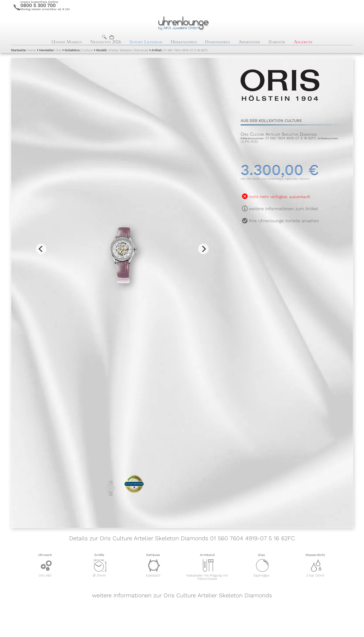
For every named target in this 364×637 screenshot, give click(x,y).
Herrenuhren (184, 42)
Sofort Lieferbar (146, 42)
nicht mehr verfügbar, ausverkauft (279, 197)
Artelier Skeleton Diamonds (122, 50)
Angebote (303, 42)
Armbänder (249, 42)
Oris (50, 50)
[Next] (203, 249)
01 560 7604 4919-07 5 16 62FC (180, 50)
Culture (79, 50)
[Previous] (41, 249)
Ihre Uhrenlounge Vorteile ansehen (284, 221)
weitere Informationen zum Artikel (283, 209)
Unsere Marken (67, 42)
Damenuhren (218, 42)
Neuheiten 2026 (106, 42)
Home (23, 50)
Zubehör (277, 42)
